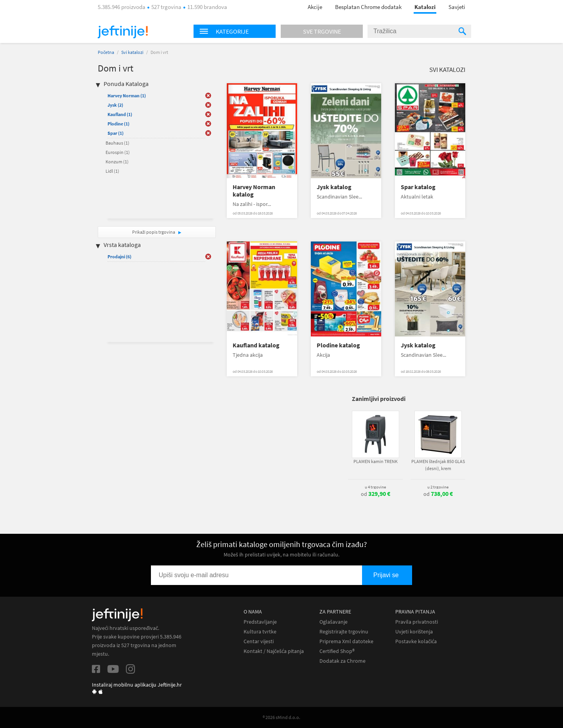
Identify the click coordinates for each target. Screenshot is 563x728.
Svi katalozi (132, 52)
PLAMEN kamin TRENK (376, 461)
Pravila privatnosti (417, 622)
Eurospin (118, 152)
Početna (106, 52)
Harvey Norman (127, 96)
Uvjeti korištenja (414, 632)
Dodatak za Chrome (342, 661)
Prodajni (119, 257)
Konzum (117, 162)
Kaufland (120, 114)
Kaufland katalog (256, 345)
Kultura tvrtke (260, 632)
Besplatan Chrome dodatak (368, 7)
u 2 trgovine (438, 487)
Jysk (115, 105)
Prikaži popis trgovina (154, 232)
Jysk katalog (334, 187)
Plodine (118, 124)
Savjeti (457, 7)
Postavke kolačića (416, 641)
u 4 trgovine (375, 487)
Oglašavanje (333, 622)
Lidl (112, 171)
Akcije (315, 7)
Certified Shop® (337, 651)
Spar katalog (418, 187)
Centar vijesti (259, 641)
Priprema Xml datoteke (346, 641)
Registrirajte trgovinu (344, 632)
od (376, 494)
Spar (116, 133)
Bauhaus (117, 143)
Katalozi (425, 7)
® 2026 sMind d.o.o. (281, 717)
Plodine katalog (338, 345)
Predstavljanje (260, 622)
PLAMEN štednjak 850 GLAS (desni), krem (438, 465)
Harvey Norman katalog (254, 191)
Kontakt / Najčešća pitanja (274, 651)
